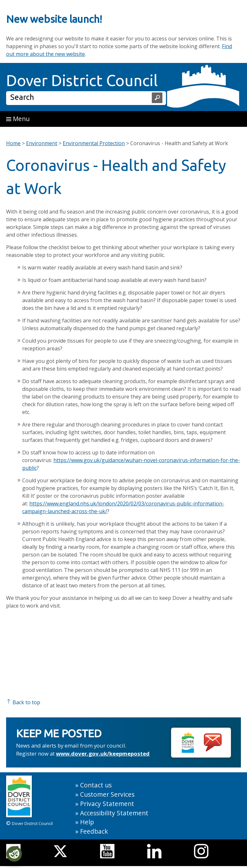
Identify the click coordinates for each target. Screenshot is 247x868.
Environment (42, 143)
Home (13, 143)
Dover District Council (82, 80)
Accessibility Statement (114, 813)
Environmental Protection (94, 143)
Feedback (94, 831)
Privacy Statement (107, 804)
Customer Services (107, 794)
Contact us (96, 785)
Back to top (23, 702)
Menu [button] (18, 119)
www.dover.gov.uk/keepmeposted (103, 754)
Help (87, 822)
